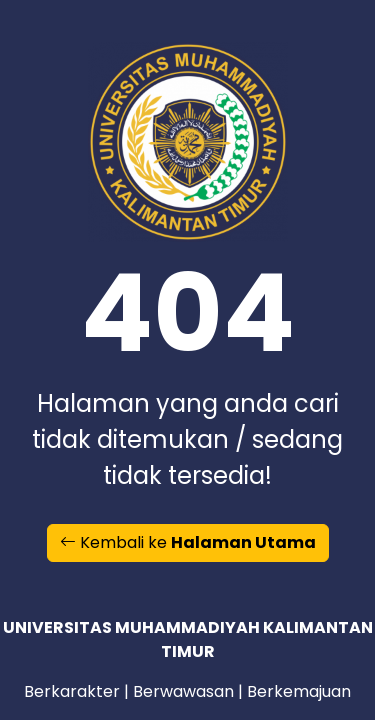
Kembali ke (188, 542)
